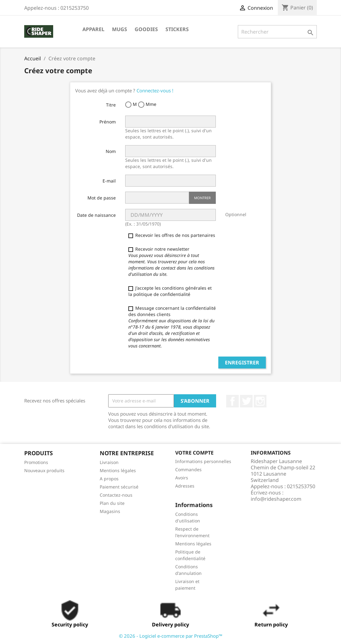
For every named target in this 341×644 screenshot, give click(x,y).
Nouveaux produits (44, 470)
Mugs (120, 29)
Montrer (202, 198)
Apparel (93, 29)
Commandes (188, 469)
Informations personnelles (203, 461)
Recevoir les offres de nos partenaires (172, 235)
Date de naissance (96, 215)
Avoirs (182, 478)
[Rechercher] (277, 32)
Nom (111, 151)
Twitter (246, 401)
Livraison (109, 462)
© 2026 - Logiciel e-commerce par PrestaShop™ (171, 636)
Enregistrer (242, 363)
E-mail (109, 181)
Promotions (36, 462)
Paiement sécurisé (119, 487)
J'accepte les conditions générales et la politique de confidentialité (170, 291)
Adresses (185, 486)
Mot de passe (102, 198)
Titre (111, 105)
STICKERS (177, 29)
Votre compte (194, 453)
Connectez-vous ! (155, 90)
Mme (147, 104)
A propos (109, 479)
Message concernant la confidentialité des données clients (172, 327)
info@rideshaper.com (276, 499)
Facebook (232, 401)
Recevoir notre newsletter (171, 262)
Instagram (260, 401)
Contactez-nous (116, 495)
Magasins (110, 511)
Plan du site (112, 503)
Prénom (108, 122)
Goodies (146, 29)
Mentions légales (118, 470)
